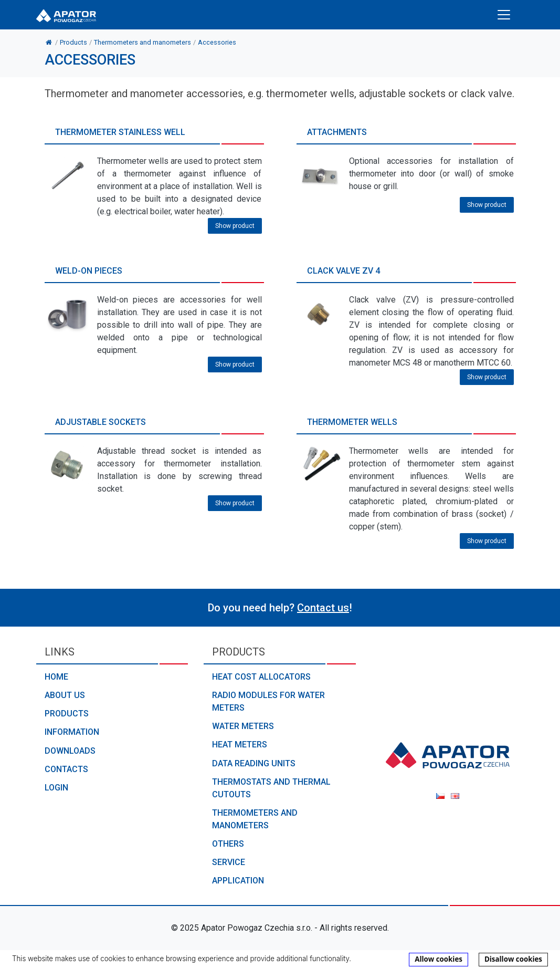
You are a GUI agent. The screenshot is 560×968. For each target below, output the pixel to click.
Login (56, 788)
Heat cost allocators (261, 677)
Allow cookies (439, 959)
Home (56, 677)
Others (228, 844)
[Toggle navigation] (504, 15)
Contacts (66, 769)
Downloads (70, 751)
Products (67, 714)
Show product (235, 226)
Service (229, 862)
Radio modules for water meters (268, 701)
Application (238, 881)
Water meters (243, 726)
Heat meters (240, 745)
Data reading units (254, 763)
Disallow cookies (513, 959)
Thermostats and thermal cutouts (271, 788)
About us (65, 695)
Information (72, 732)
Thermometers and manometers (255, 819)
